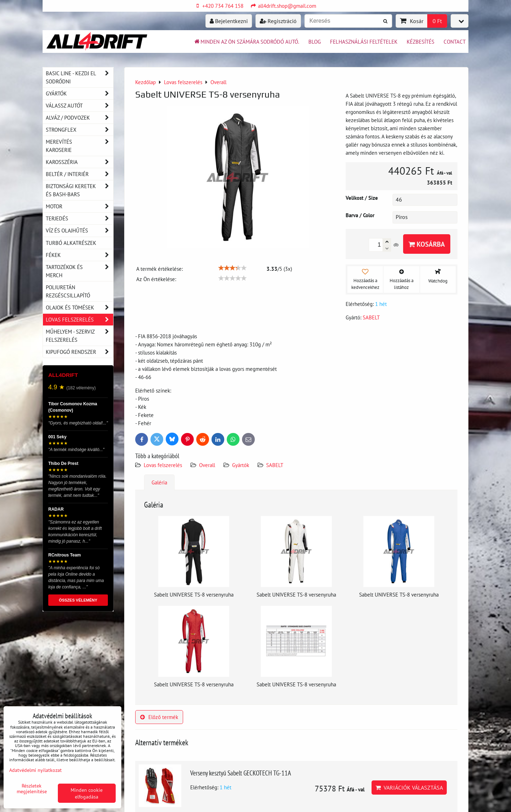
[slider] (232, 268)
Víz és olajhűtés (79, 231)
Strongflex (79, 130)
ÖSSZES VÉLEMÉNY (78, 600)
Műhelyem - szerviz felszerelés (79, 336)
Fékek (79, 255)
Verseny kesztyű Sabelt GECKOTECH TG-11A (241, 773)
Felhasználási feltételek (364, 42)
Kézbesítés (421, 42)
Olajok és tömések (79, 308)
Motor (79, 206)
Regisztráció (278, 21)
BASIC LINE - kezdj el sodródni (79, 77)
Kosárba (427, 244)
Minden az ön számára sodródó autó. (246, 42)
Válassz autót (79, 106)
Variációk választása (409, 788)
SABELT (275, 465)
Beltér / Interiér (79, 174)
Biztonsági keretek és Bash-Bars (79, 190)
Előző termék (159, 717)
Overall (207, 465)
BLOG (315, 42)
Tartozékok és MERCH (79, 271)
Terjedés (79, 218)
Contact (455, 42)
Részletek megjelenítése (32, 789)
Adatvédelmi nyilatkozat (35, 770)
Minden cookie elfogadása (87, 793)
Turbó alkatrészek (71, 243)
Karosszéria (79, 162)
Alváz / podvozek (79, 118)
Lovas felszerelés (163, 465)
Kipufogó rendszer (79, 352)
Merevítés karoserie (79, 146)
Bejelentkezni (229, 21)
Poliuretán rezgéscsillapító (68, 291)
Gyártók (241, 465)
